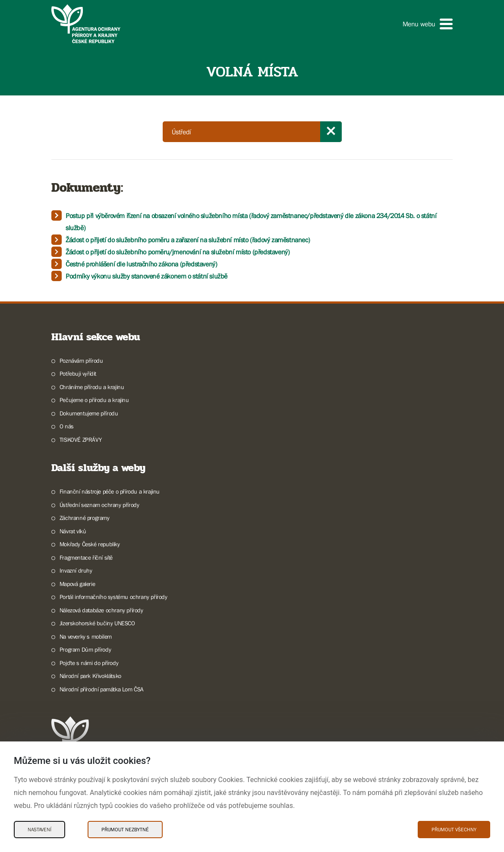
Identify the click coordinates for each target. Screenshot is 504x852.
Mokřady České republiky (90, 544)
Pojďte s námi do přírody (89, 663)
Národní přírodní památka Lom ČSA (102, 689)
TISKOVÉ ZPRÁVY (80, 440)
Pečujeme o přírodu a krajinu (94, 400)
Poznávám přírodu (81, 361)
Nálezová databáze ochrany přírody (101, 610)
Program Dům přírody (85, 649)
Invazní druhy (76, 570)
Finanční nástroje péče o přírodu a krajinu (110, 491)
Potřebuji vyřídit (78, 374)
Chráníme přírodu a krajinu (92, 387)
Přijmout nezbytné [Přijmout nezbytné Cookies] (125, 830)
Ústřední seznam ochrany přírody (99, 505)
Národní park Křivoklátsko (90, 676)
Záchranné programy (85, 518)
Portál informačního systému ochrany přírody (113, 597)
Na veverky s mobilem (86, 637)
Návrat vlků (73, 531)
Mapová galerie (77, 584)
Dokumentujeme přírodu (89, 413)
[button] (428, 24)
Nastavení (39, 830)
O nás (67, 426)
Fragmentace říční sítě (86, 557)
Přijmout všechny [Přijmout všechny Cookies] (454, 830)
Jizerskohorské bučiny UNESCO (97, 623)
